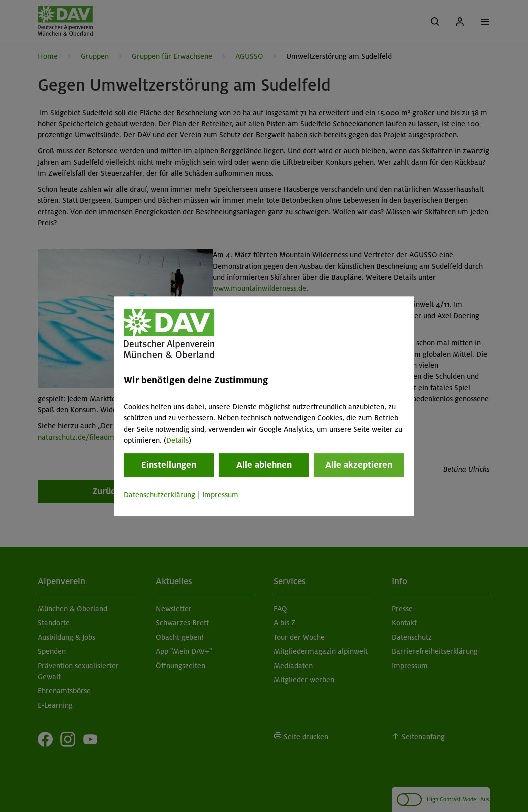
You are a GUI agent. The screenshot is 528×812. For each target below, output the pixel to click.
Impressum (220, 495)
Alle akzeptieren (359, 465)
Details (178, 440)
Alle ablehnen (264, 465)
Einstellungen (169, 465)
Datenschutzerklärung (160, 495)
